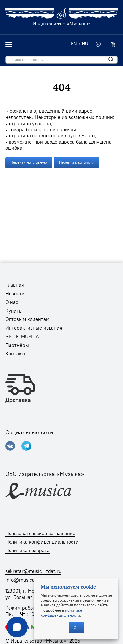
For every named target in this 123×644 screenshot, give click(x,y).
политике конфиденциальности (61, 613)
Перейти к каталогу (76, 162)
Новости (15, 294)
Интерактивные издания (34, 328)
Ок (76, 627)
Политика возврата (27, 551)
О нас (12, 302)
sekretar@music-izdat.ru (33, 571)
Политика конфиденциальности (42, 542)
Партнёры (17, 345)
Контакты (16, 354)
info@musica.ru (23, 580)
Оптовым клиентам (27, 319)
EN (74, 44)
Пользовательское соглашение (40, 534)
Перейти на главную (29, 162)
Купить (13, 311)
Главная (15, 285)
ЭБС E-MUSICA (22, 337)
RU (85, 44)
